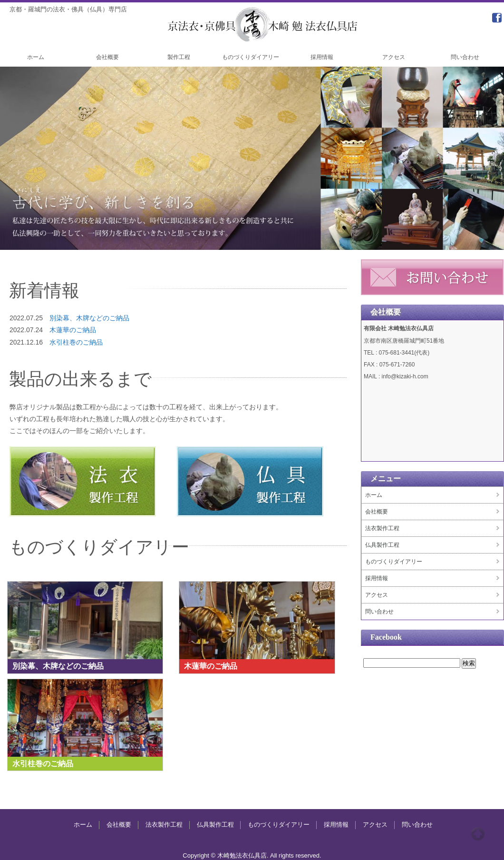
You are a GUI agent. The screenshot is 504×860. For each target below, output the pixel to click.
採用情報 (322, 57)
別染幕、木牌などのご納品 (89, 318)
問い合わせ (465, 57)
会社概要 (107, 57)
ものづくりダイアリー (251, 57)
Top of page (478, 834)
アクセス (394, 57)
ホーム (36, 57)
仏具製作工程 (382, 545)
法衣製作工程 (382, 528)
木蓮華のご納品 (73, 330)
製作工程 (179, 57)
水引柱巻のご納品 (76, 342)
